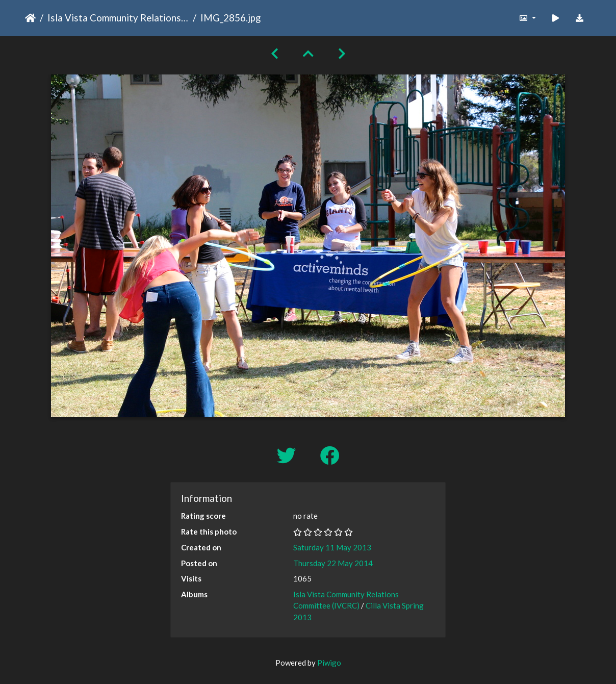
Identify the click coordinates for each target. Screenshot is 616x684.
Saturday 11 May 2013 (332, 547)
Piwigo (329, 663)
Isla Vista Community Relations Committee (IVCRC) (118, 18)
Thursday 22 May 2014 (333, 563)
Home (30, 18)
